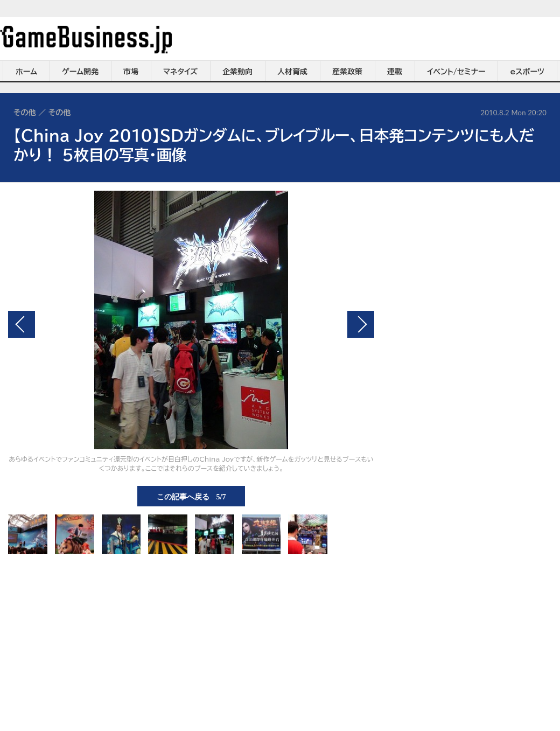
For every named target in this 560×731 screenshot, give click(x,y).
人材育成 (292, 72)
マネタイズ (180, 72)
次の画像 (361, 324)
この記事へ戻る (191, 496)
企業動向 (237, 72)
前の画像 (22, 324)
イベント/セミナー (456, 72)
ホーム (26, 72)
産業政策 (347, 72)
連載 (395, 72)
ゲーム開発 (80, 72)
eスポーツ (527, 72)
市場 (131, 72)
